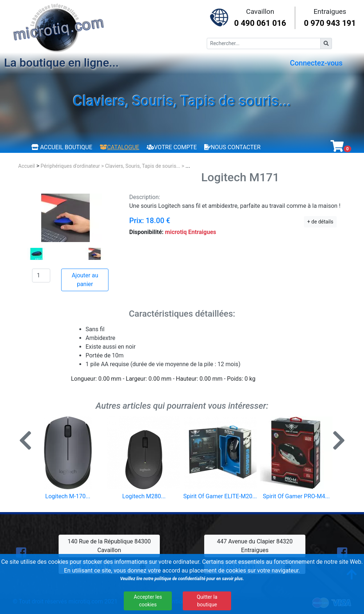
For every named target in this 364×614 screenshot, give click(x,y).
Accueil (27, 166)
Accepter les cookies (148, 601)
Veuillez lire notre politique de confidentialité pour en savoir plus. (182, 579)
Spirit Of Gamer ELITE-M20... (220, 496)
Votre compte (172, 147)
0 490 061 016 (260, 23)
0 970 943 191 (330, 23)
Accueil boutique (62, 147)
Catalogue (120, 147)
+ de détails (320, 222)
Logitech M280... (144, 496)
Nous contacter (232, 147)
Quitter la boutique (207, 601)
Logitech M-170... (68, 496)
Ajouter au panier (85, 280)
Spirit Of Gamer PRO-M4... (296, 496)
